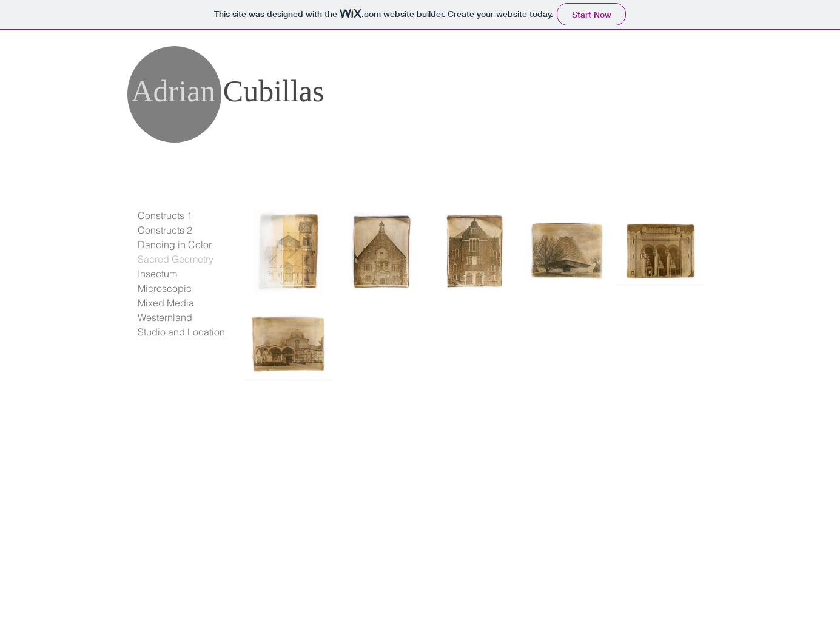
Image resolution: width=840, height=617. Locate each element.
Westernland (165, 317)
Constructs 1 (165, 215)
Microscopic (165, 288)
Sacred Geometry (176, 259)
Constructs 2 (165, 230)
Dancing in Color (175, 244)
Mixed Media (166, 303)
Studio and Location (181, 332)
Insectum (157, 274)
